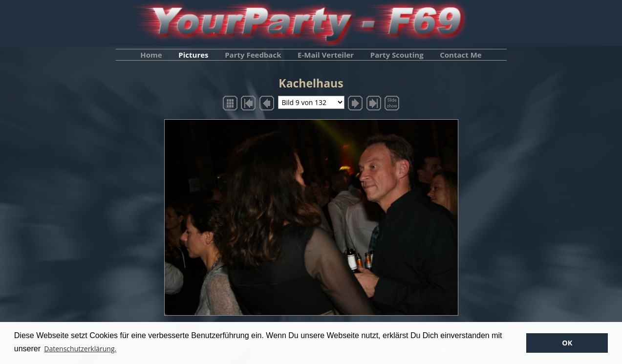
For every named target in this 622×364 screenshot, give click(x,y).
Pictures (193, 55)
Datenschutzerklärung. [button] (80, 349)
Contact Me (461, 55)
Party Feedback (253, 55)
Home (151, 55)
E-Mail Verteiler (326, 55)
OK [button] (567, 343)
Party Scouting (397, 55)
